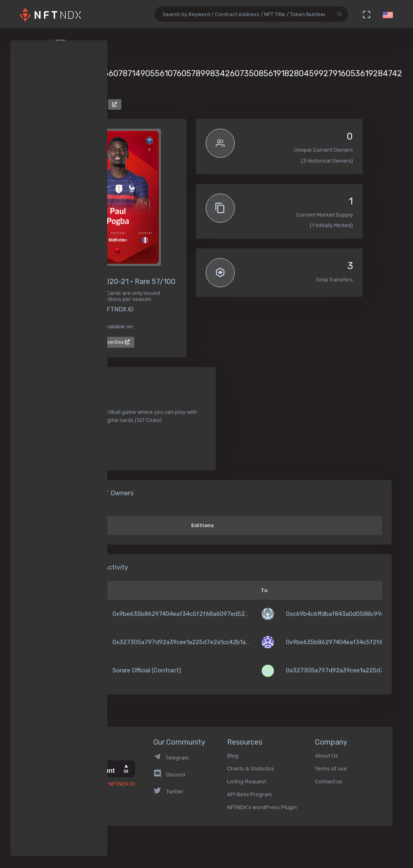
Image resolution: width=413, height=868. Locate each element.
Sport (68, 453)
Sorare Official (82, 104)
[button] (388, 14)
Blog (233, 755)
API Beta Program (249, 794)
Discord (169, 774)
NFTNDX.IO (122, 784)
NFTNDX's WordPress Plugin (262, 807)
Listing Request (247, 781)
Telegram (171, 757)
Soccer (69, 439)
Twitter (168, 791)
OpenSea (117, 342)
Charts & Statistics (251, 768)
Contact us (329, 781)
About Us (326, 755)
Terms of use (331, 768)
